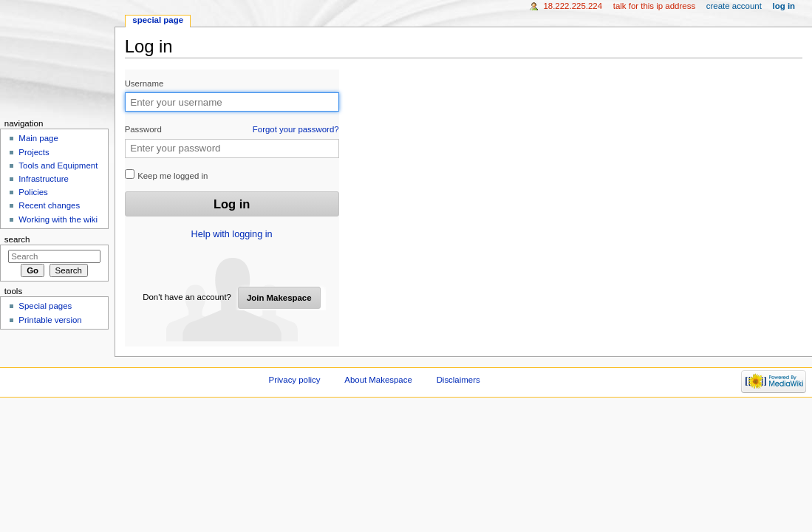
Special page (158, 20)
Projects (34, 152)
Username (144, 83)
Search (17, 239)
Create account (734, 6)
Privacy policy (295, 380)
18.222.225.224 (573, 6)
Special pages (45, 306)
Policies (33, 192)
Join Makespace (279, 298)
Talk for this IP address (654, 6)
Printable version (50, 320)
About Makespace (378, 380)
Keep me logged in (167, 175)
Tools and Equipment (58, 166)
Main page (38, 138)
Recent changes (49, 205)
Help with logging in (232, 234)
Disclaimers (458, 380)
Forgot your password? (296, 129)
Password (232, 130)
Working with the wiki (58, 219)
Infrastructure (43, 179)
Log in (784, 6)
